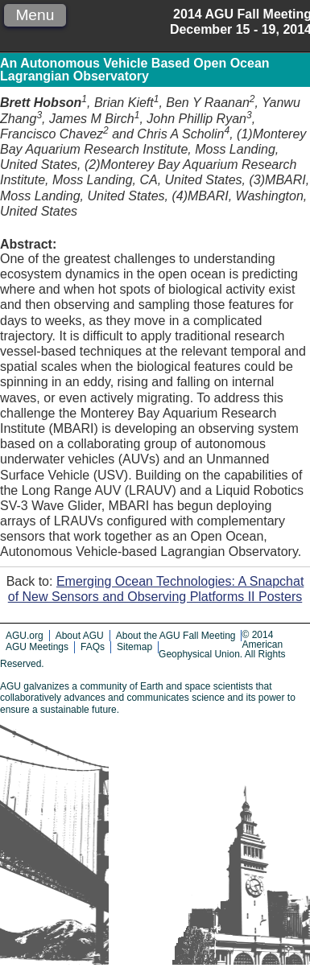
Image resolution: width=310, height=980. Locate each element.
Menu (35, 15)
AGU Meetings (37, 647)
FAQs (93, 647)
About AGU (80, 636)
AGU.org (25, 636)
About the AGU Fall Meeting (176, 636)
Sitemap (134, 647)
